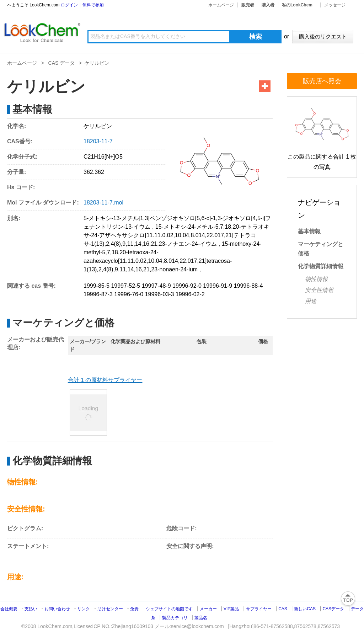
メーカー (208, 609)
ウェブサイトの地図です (169, 609)
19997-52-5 (125, 286)
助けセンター (110, 609)
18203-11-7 (98, 141)
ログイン (69, 5)
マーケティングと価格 (321, 249)
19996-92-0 (187, 286)
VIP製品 (231, 609)
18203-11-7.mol (103, 203)
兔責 (134, 609)
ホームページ (221, 5)
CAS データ (62, 63)
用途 (311, 301)
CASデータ (333, 609)
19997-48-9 (156, 286)
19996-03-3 (160, 294)
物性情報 (316, 279)
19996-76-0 (129, 294)
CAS (283, 609)
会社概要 (9, 609)
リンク (84, 609)
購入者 (268, 5)
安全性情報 (319, 290)
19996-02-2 (190, 294)
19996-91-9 (218, 286)
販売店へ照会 (322, 81)
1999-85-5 (97, 286)
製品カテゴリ (175, 618)
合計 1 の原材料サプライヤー (105, 380)
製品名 (201, 618)
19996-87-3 (98, 294)
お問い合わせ (58, 609)
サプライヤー (259, 609)
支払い (31, 609)
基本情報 (309, 231)
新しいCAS (305, 609)
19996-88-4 (248, 286)
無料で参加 (93, 5)
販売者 (248, 5)
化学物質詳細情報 (321, 266)
